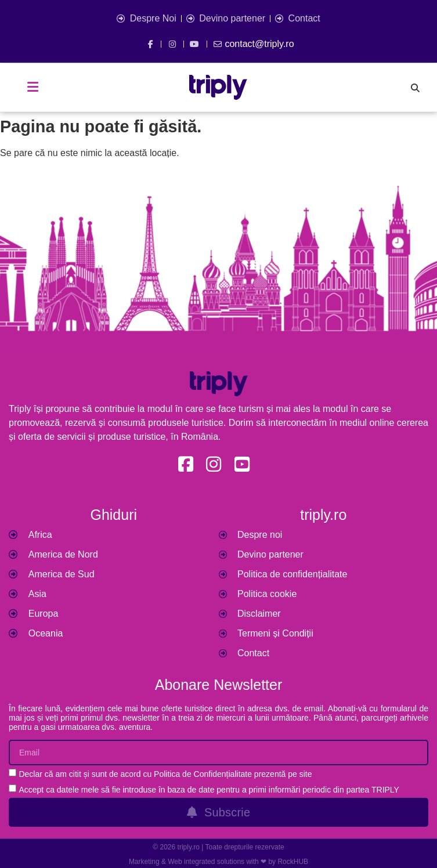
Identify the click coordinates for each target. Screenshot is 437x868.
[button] (33, 87)
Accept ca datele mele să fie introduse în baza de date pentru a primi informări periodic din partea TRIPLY (209, 790)
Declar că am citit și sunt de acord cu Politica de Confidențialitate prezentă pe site (165, 774)
